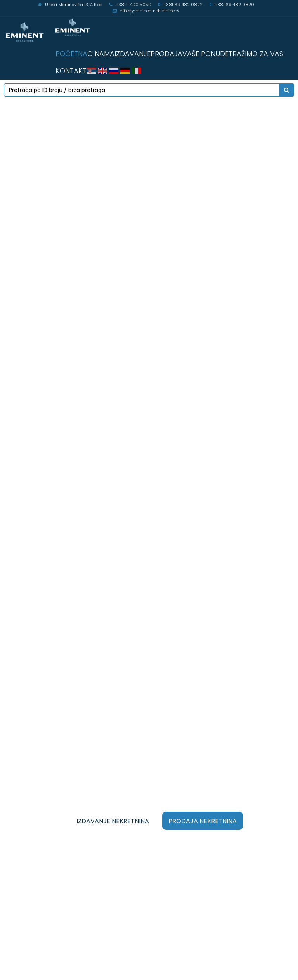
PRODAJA (166, 54)
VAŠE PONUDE (205, 54)
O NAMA (101, 54)
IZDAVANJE (133, 54)
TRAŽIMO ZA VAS (256, 54)
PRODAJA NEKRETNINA (203, 821)
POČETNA (71, 54)
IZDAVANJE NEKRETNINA (113, 821)
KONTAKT (71, 71)
